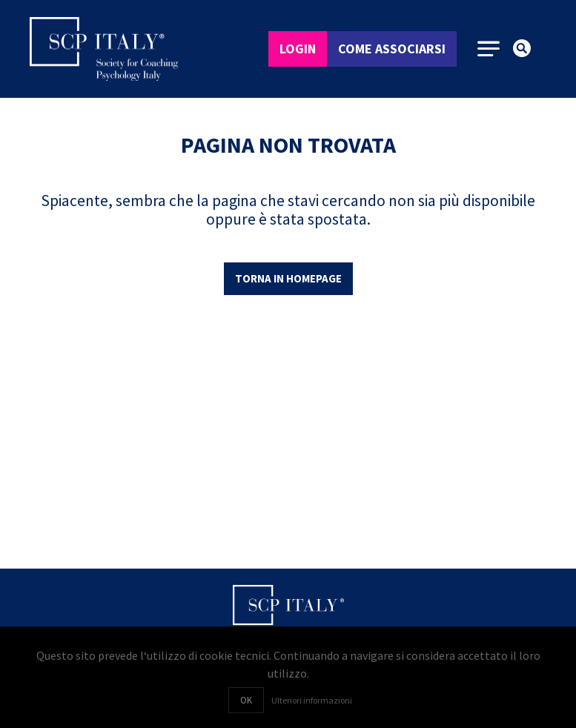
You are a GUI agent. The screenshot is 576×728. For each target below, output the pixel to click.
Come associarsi (392, 49)
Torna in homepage (288, 278)
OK (246, 700)
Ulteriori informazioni (312, 700)
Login (298, 49)
